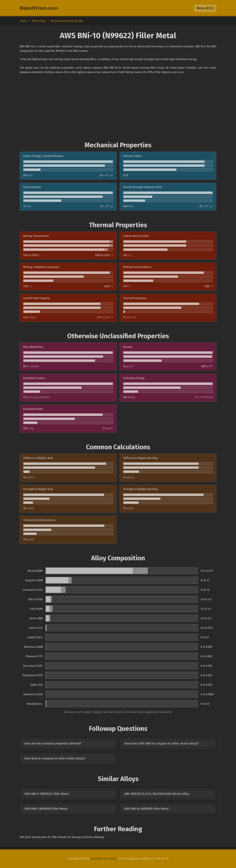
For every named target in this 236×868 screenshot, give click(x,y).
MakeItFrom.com (39, 8)
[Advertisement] (118, 108)
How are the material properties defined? (53, 744)
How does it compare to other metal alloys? (55, 758)
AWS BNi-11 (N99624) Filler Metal (47, 794)
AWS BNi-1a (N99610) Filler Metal (146, 809)
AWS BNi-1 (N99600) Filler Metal (46, 809)
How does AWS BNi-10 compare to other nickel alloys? (161, 744)
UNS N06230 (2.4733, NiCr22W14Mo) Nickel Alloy (157, 794)
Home (23, 21)
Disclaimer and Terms (104, 859)
